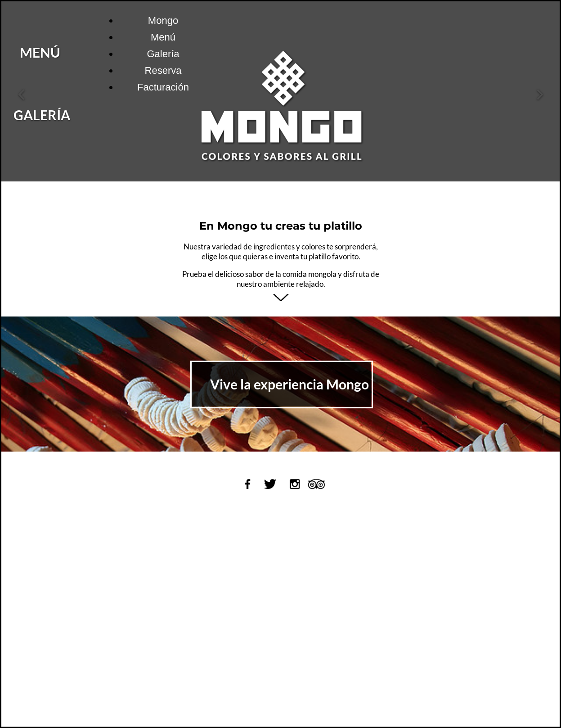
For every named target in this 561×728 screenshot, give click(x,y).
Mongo (163, 20)
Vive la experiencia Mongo (289, 384)
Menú (163, 37)
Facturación (163, 87)
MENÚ (89, 52)
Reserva (163, 70)
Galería (163, 54)
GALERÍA (91, 115)
